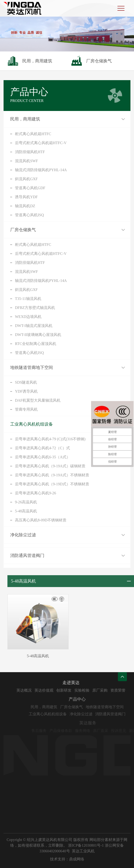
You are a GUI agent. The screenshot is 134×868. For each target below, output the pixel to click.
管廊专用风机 (26, 409)
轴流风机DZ (25, 206)
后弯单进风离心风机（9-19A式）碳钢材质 (50, 466)
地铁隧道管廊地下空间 (32, 367)
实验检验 (93, 690)
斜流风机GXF (26, 179)
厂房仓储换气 (23, 230)
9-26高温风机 (26, 502)
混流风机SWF (26, 161)
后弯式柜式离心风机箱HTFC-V (41, 143)
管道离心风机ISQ (29, 215)
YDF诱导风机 (26, 391)
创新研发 (75, 690)
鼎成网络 (77, 859)
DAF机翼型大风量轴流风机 (38, 400)
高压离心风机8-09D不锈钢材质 (41, 520)
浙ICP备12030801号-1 (86, 845)
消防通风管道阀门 (27, 556)
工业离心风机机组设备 (32, 424)
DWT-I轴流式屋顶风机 (34, 326)
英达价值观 (55, 690)
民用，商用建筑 (25, 119)
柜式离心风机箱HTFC (33, 134)
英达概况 (35, 690)
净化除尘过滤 (23, 535)
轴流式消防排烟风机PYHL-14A (41, 170)
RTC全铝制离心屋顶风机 (36, 344)
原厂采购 (111, 690)
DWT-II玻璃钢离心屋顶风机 (38, 335)
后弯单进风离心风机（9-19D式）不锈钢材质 (52, 484)
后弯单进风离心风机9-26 (35, 493)
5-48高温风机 (26, 511)
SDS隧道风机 (26, 382)
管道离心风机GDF (30, 188)
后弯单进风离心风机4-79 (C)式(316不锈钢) (50, 439)
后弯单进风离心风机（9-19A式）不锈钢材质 (52, 475)
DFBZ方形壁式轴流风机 (35, 308)
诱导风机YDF (26, 197)
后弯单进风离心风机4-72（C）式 (42, 448)
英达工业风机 (83, 851)
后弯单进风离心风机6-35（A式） (43, 457)
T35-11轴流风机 (28, 299)
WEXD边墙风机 (28, 317)
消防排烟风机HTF (30, 152)
